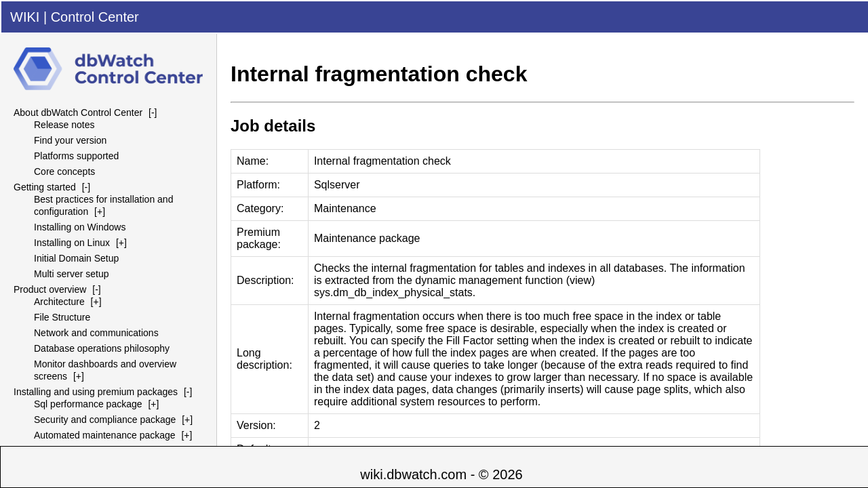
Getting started (45, 187)
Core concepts (64, 171)
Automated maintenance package (105, 435)
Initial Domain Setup (76, 258)
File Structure (62, 317)
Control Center (95, 17)
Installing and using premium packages (96, 392)
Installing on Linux (72, 243)
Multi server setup (71, 274)
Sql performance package (88, 404)
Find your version (70, 140)
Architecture (59, 302)
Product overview (50, 289)
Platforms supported (76, 156)
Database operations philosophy (102, 348)
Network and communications (96, 333)
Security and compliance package (105, 420)
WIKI (25, 17)
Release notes (64, 125)
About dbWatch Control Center (78, 113)
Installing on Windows (80, 227)
